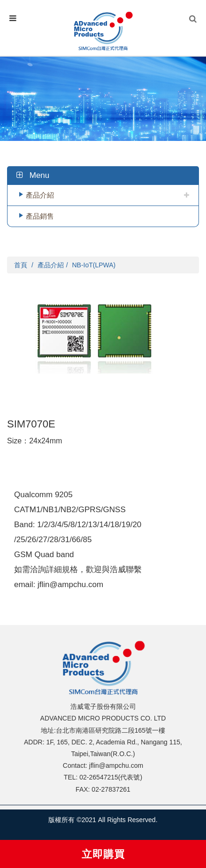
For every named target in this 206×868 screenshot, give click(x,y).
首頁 (21, 265)
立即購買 (103, 854)
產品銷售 (40, 216)
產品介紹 (40, 195)
